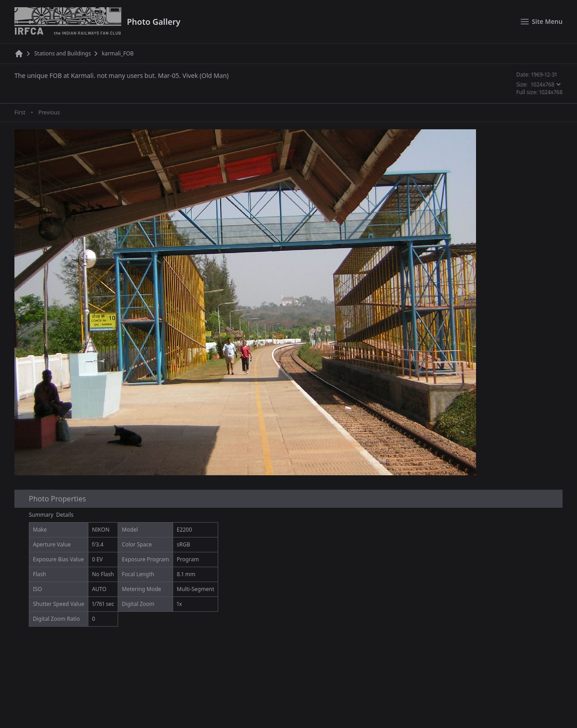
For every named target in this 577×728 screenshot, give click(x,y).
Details (65, 515)
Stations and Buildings (63, 54)
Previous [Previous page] (49, 113)
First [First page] (20, 113)
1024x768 (551, 92)
